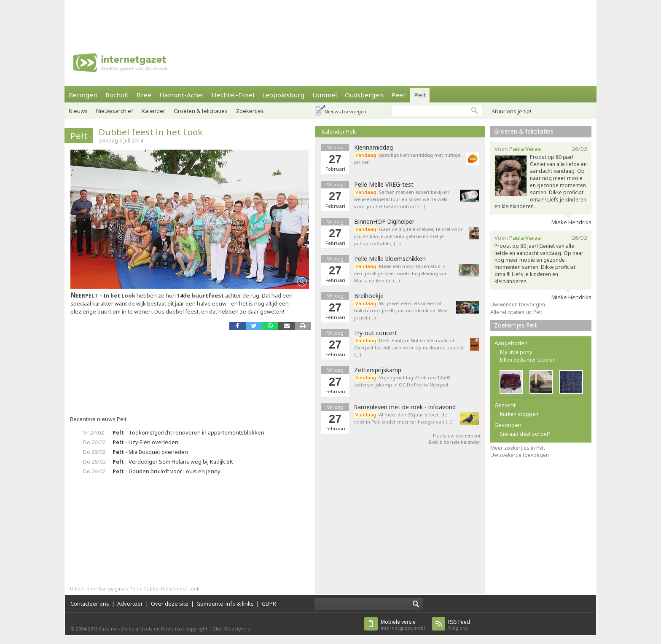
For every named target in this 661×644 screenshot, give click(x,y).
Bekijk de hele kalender (455, 442)
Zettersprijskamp (378, 370)
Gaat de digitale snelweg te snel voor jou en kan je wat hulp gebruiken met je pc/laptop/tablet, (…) (408, 236)
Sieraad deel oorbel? (525, 434)
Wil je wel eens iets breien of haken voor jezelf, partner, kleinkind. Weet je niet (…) (402, 310)
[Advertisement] (330, 19)
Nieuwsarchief (115, 111)
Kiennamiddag (373, 148)
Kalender (153, 111)
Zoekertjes (250, 111)
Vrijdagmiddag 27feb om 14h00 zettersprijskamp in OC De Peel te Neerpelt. (402, 381)
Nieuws (78, 111)
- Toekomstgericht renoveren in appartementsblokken (188, 432)
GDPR (269, 604)
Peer (399, 95)
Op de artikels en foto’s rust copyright (164, 629)
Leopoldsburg (283, 95)
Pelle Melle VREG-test (384, 185)
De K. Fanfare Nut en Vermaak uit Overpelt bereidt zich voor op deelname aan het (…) (409, 347)
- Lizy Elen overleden (145, 442)
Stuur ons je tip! (511, 111)
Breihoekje (369, 296)
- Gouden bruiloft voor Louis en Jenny (167, 471)
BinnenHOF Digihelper (384, 222)
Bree (144, 95)
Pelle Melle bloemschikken (390, 259)
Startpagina (111, 589)
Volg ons (459, 625)
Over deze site (170, 604)
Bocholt (117, 95)
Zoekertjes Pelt (516, 325)
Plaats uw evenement (457, 436)
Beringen (83, 95)
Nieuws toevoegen (345, 111)
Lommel (325, 95)
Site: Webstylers (231, 629)
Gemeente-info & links (225, 604)
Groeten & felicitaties (201, 111)
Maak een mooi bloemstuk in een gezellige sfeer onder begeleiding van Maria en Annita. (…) (401, 273)
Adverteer (130, 604)
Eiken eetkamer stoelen (528, 360)
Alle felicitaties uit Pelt (516, 312)
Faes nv (108, 629)
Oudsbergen (364, 95)
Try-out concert (376, 333)
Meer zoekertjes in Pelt (518, 448)
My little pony (516, 352)
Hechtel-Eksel (233, 95)
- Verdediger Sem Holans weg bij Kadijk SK (173, 462)
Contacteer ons (90, 604)
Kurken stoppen (519, 414)
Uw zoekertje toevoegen (520, 455)
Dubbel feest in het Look (150, 132)
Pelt (420, 95)
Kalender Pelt (339, 131)
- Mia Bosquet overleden (150, 452)
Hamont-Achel (181, 95)
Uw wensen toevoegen (518, 305)
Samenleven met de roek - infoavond (405, 407)
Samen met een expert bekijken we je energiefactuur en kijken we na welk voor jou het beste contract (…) (402, 199)
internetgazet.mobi (403, 625)
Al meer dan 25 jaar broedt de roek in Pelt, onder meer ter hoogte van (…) (403, 418)
